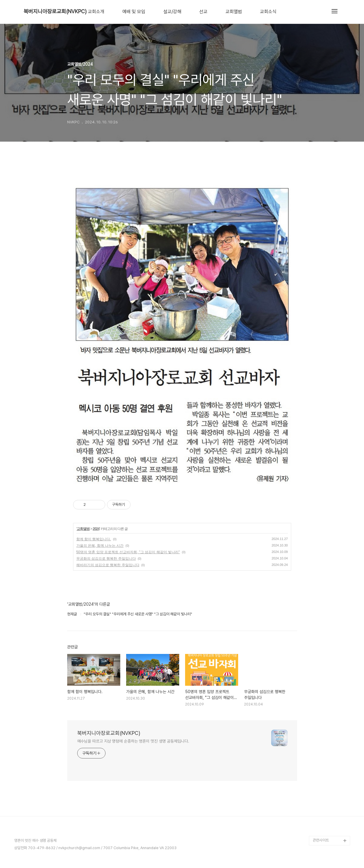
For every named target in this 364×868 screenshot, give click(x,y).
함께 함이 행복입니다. (94, 539)
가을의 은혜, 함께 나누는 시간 (100, 546)
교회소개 (96, 12)
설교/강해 (172, 12)
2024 (96, 529)
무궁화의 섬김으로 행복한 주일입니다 (106, 559)
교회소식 (268, 12)
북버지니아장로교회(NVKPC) (55, 11)
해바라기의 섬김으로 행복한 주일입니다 (108, 565)
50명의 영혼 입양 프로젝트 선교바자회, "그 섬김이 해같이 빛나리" (128, 552)
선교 (203, 12)
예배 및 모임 (134, 12)
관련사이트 (321, 840)
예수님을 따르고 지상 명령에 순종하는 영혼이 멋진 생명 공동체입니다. (133, 741)
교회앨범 (234, 12)
